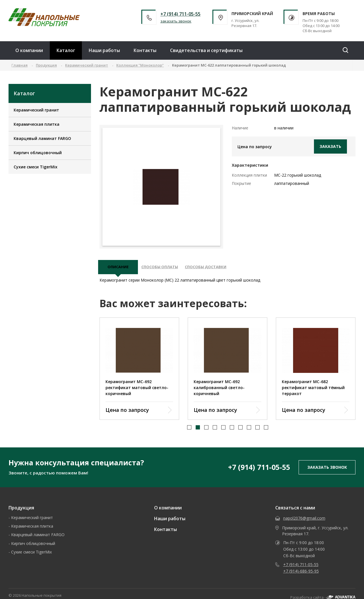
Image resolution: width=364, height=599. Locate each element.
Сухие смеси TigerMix (36, 167)
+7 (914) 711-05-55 (180, 14)
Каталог (66, 50)
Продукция (21, 511)
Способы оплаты (165, 269)
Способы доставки (217, 269)
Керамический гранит (36, 110)
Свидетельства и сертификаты (206, 50)
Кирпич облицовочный (38, 153)
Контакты (145, 50)
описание (119, 269)
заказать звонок (176, 21)
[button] (189, 430)
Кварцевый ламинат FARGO (42, 138)
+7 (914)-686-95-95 (301, 574)
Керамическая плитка (37, 124)
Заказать (330, 146)
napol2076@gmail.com (304, 521)
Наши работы (104, 50)
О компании (29, 50)
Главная (19, 65)
